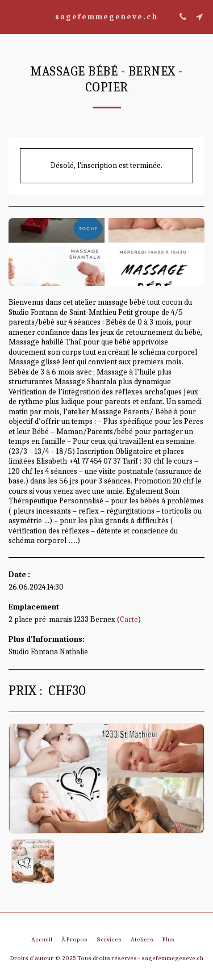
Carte (129, 619)
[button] (12, 16)
